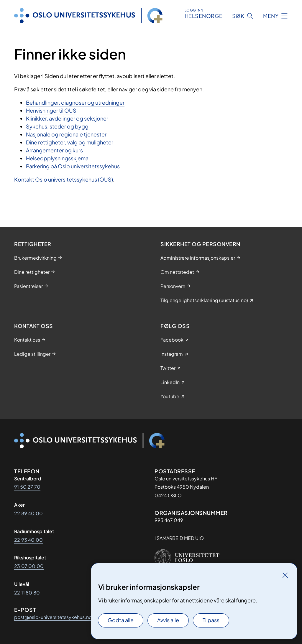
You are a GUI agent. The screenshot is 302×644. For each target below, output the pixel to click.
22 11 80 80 (27, 593)
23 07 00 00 (29, 566)
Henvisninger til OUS (51, 110)
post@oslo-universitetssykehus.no (53, 617)
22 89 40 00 (28, 513)
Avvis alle (168, 620)
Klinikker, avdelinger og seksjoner (67, 118)
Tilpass (211, 620)
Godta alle (121, 620)
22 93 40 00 (28, 540)
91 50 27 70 (27, 487)
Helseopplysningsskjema (57, 158)
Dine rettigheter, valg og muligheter (70, 142)
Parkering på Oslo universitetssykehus (73, 166)
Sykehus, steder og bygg (57, 126)
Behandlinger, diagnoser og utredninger (75, 102)
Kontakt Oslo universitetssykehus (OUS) (64, 179)
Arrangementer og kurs (54, 150)
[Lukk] (285, 575)
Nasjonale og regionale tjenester (66, 134)
